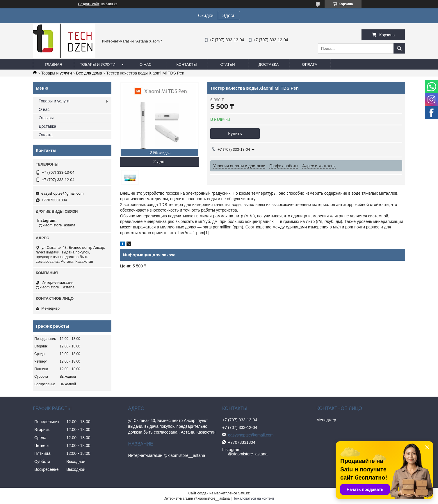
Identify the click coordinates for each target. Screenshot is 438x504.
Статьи (228, 64)
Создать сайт (89, 4)
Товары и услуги (98, 64)
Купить (235, 133)
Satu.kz (244, 493)
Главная (54, 64)
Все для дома (89, 73)
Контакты (186, 64)
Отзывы (46, 118)
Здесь (229, 16)
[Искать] (399, 48)
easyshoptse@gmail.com (62, 193)
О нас (146, 64)
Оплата (310, 64)
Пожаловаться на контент (253, 498)
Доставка (269, 64)
